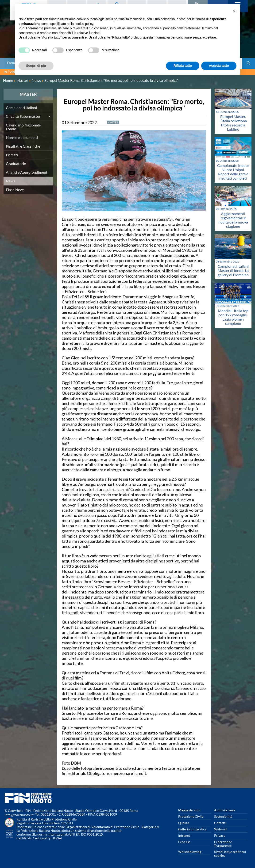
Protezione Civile (191, 816)
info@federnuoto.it (19, 815)
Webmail (221, 829)
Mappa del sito (189, 810)
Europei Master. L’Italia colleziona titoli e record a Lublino (233, 123)
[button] (234, 11)
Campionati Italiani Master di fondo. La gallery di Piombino (233, 270)
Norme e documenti (22, 137)
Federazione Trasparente (223, 844)
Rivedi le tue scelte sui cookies (230, 854)
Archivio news (225, 810)
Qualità (184, 823)
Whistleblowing (190, 852)
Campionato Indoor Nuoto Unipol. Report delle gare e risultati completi (233, 172)
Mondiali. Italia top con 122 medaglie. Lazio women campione (233, 317)
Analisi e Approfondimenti (27, 172)
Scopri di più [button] (36, 66)
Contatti (220, 823)
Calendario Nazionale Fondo (23, 127)
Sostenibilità (223, 816)
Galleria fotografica (192, 829)
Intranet (184, 835)
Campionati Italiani (21, 108)
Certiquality (42, 838)
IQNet (58, 838)
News (10, 181)
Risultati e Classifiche (23, 146)
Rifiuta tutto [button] (183, 66)
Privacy (220, 835)
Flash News (15, 190)
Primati (12, 155)
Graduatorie (16, 163)
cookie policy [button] (84, 24)
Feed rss (184, 842)
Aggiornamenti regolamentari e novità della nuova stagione (233, 220)
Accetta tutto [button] (219, 66)
